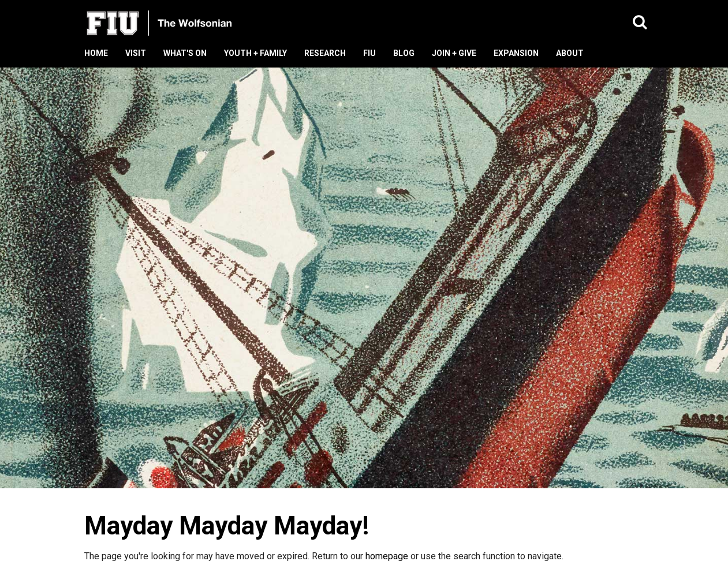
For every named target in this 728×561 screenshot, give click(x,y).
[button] (640, 23)
